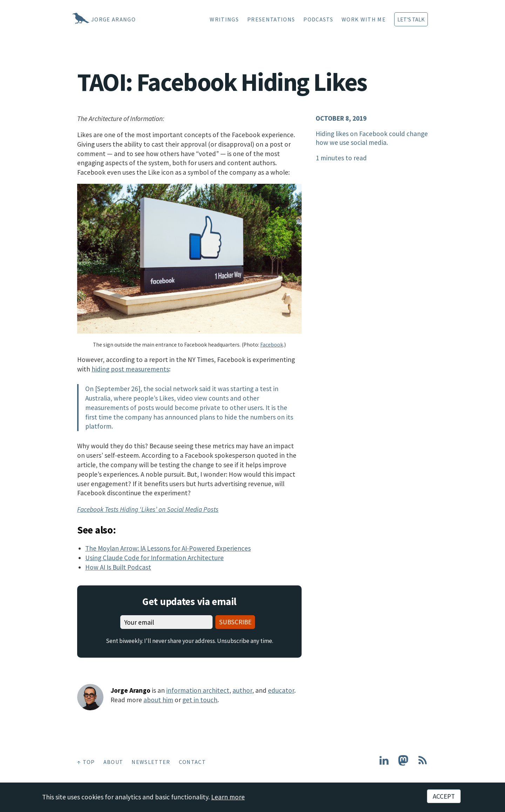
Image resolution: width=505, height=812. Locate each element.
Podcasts (318, 19)
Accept (444, 796)
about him (158, 700)
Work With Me (364, 19)
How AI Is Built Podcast (118, 567)
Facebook (272, 345)
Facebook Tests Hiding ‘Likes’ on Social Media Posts (148, 509)
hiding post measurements (130, 369)
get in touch (200, 700)
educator (281, 690)
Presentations (271, 19)
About (113, 762)
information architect (198, 690)
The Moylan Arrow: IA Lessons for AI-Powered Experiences (168, 548)
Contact (192, 762)
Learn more (228, 797)
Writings (224, 19)
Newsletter (151, 762)
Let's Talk (411, 19)
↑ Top (86, 762)
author (242, 690)
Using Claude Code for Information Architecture (154, 558)
